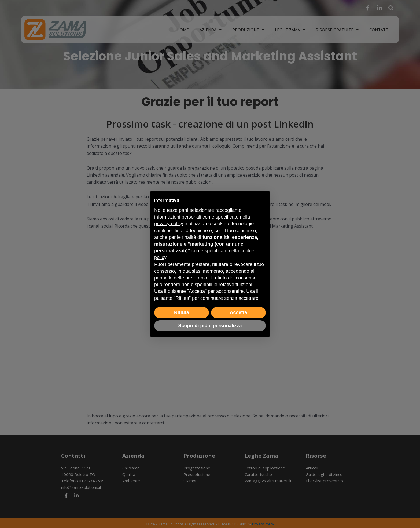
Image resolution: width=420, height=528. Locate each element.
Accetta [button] (238, 312)
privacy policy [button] (169, 224)
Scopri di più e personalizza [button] (210, 326)
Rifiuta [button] (182, 312)
